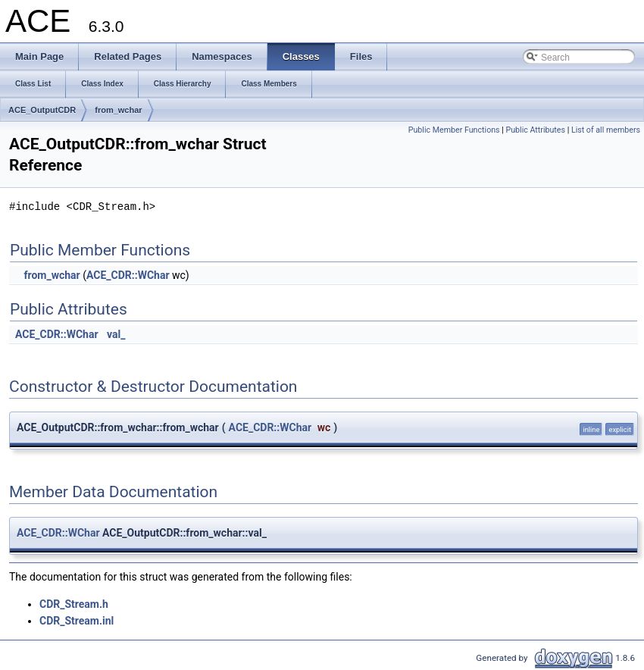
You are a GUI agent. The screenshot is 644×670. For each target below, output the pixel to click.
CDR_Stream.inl (77, 621)
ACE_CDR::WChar (128, 275)
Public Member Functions (454, 130)
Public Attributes (535, 130)
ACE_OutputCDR (42, 110)
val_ (116, 334)
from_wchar (118, 110)
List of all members (606, 130)
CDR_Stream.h (74, 604)
